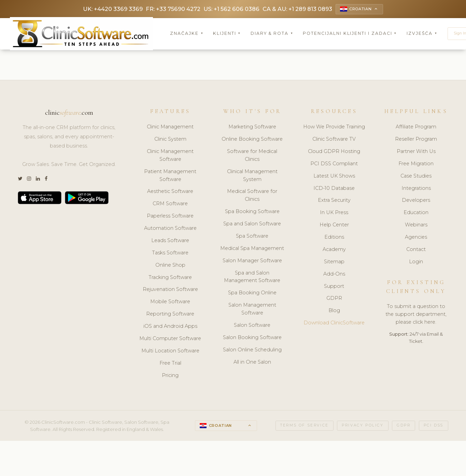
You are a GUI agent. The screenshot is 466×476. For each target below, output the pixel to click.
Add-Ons (334, 275)
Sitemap (334, 262)
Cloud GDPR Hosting (334, 152)
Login (416, 262)
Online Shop (170, 266)
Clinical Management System (252, 176)
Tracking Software (170, 278)
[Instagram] (29, 180)
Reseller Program (416, 140)
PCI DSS (434, 426)
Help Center (334, 225)
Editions (334, 238)
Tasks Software (170, 253)
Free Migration (416, 164)
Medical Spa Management (252, 249)
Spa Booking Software (252, 212)
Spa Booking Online (252, 294)
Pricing (170, 376)
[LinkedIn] (38, 180)
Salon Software (252, 326)
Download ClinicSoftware (334, 323)
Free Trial (170, 364)
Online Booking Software (252, 140)
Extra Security (334, 201)
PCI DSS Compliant (334, 164)
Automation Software (170, 229)
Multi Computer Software (170, 339)
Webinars (416, 225)
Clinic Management (170, 127)
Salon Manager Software (252, 261)
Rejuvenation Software (170, 290)
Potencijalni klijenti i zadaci (350, 34)
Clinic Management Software (170, 156)
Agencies (416, 238)
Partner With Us (416, 152)
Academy (334, 250)
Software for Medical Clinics (252, 156)
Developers (416, 201)
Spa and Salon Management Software (252, 277)
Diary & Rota (272, 34)
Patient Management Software (170, 176)
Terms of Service (305, 426)
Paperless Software (170, 216)
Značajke (187, 34)
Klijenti (227, 34)
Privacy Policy (363, 426)
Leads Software (170, 241)
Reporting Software (170, 314)
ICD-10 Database (334, 189)
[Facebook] (46, 180)
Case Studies (416, 177)
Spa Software (252, 237)
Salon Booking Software (252, 338)
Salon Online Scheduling (252, 350)
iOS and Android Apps (170, 327)
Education (416, 213)
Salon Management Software (252, 310)
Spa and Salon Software (252, 224)
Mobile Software (170, 303)
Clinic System (170, 140)
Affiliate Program (416, 127)
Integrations (416, 189)
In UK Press (334, 213)
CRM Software (170, 205)
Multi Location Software (170, 351)
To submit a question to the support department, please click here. (416, 315)
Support (334, 287)
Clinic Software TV (334, 140)
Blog (334, 311)
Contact (416, 250)
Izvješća (422, 34)
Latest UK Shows (334, 177)
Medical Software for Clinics (252, 196)
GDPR (334, 299)
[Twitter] (20, 180)
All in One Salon (252, 363)
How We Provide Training (334, 127)
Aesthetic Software (170, 192)
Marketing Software (252, 127)
